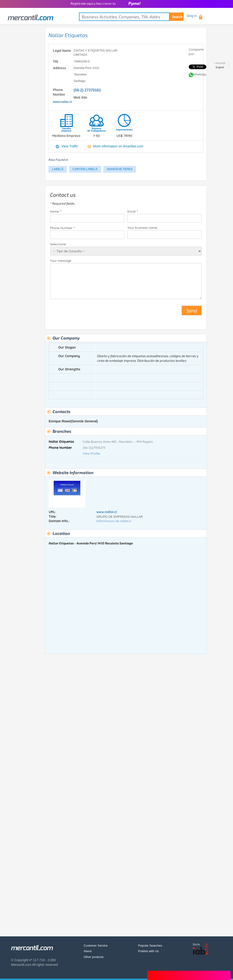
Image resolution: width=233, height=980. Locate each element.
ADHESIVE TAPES (120, 169)
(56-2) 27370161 (87, 90)
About (88, 951)
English (220, 67)
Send (192, 310)
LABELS (58, 169)
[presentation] (85, 312)
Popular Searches (150, 946)
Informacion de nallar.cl (114, 521)
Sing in (192, 16)
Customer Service (96, 946)
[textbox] (131, 17)
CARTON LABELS (85, 169)
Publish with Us (148, 951)
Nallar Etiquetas (68, 35)
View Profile (91, 453)
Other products (94, 957)
